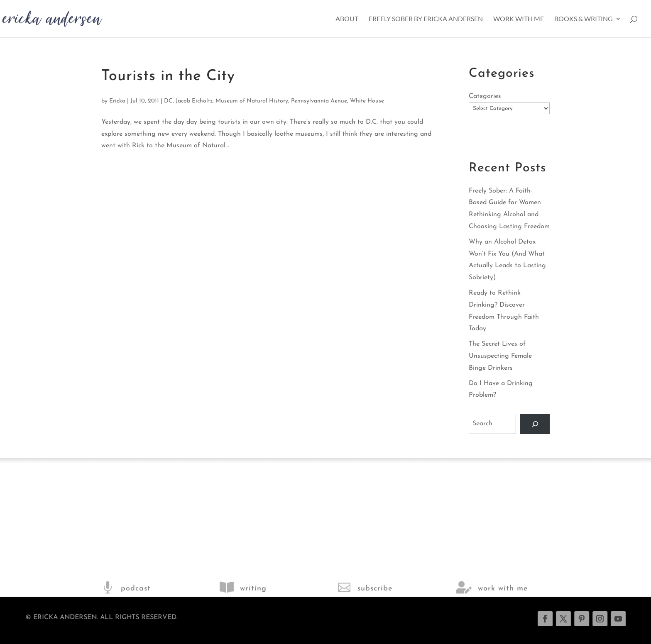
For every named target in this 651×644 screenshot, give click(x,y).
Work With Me (519, 19)
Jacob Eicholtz (194, 101)
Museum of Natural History (252, 101)
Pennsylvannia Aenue (319, 101)
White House (367, 101)
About (347, 19)
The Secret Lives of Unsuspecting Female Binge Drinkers (500, 356)
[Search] (535, 424)
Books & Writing (584, 19)
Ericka (117, 101)
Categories (485, 96)
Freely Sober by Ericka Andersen (426, 19)
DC (168, 101)
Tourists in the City (168, 76)
